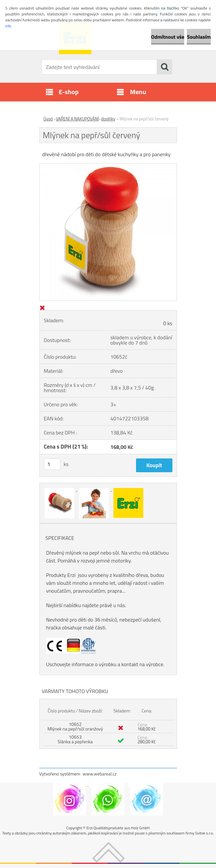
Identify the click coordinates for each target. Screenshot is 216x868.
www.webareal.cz (100, 774)
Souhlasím (199, 37)
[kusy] (52, 464)
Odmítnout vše (168, 37)
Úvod (48, 119)
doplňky (108, 119)
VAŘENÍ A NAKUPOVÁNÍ (78, 119)
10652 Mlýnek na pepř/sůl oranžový (75, 726)
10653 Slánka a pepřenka (75, 739)
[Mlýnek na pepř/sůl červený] (108, 166)
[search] (165, 67)
